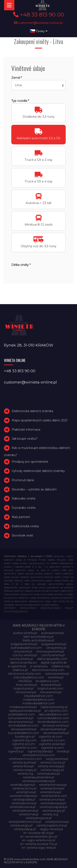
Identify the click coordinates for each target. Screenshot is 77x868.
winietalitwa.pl (26, 792)
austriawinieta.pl (52, 633)
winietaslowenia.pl (23, 807)
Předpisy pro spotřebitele (30, 462)
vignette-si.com (52, 748)
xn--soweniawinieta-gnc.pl (39, 837)
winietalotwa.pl (51, 792)
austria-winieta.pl (25, 633)
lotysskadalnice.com (38, 696)
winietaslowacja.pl (53, 803)
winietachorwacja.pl (53, 785)
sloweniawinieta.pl (53, 729)
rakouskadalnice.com (54, 714)
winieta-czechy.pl (53, 763)
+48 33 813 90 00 (39, 15)
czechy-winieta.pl (25, 655)
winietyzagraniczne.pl (52, 825)
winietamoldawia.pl (23, 796)
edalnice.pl (20, 670)
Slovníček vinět (22, 535)
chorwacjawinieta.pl (50, 651)
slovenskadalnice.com (53, 722)
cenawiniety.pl (56, 648)
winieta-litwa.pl (23, 766)
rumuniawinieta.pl (21, 718)
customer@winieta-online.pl (39, 23)
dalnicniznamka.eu (23, 663)
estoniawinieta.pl (57, 674)
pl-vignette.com (56, 711)
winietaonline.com (54, 796)
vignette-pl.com (23, 744)
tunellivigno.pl (25, 737)
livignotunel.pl (24, 688)
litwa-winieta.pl (26, 685)
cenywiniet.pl (23, 651)
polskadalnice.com (22, 714)
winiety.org (50, 814)
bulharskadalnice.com (26, 648)
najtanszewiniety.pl (54, 707)
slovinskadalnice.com (23, 725)
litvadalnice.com (47, 681)
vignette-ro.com (25, 748)
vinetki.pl (63, 751)
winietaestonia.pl (52, 788)
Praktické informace (26, 430)
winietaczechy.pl (25, 788)
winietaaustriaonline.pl (38, 777)
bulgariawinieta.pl (54, 644)
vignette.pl (16, 751)
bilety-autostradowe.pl (38, 640)
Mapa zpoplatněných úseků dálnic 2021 (40, 420)
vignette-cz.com (53, 740)
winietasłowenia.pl (25, 811)
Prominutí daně (23, 480)
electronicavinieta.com (48, 670)
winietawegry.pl (53, 811)
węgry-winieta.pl (51, 829)
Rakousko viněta (24, 499)
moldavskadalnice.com (38, 703)
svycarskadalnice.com (24, 733)
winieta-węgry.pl (52, 770)
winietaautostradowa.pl (39, 781)
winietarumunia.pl (52, 800)
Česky (39, 31)
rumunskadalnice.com (53, 718)
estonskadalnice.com (29, 677)
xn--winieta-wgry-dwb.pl (39, 848)
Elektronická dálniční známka (32, 411)
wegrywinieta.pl (57, 759)
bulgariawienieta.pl (24, 644)
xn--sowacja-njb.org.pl (38, 833)
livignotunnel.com (50, 688)
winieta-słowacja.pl (51, 766)
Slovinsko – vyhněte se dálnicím (34, 489)
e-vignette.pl (17, 666)
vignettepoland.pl (40, 751)
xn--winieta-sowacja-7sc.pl (39, 844)
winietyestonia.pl (57, 822)
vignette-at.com (51, 737)
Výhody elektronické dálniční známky (38, 471)
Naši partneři (21, 517)
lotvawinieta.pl (26, 692)
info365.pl (25, 681)
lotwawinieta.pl (51, 692)
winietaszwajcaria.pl (53, 807)
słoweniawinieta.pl (56, 733)
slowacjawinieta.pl (24, 729)
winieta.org (25, 774)
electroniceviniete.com (25, 674)
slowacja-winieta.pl (56, 725)
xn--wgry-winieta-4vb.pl (39, 840)
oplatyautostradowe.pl (25, 711)
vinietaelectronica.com (39, 755)
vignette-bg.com (25, 740)
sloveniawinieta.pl (21, 722)
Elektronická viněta (25, 526)
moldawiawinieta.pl (23, 707)
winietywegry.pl (21, 825)
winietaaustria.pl (49, 774)
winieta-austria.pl (24, 763)
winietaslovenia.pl (24, 803)
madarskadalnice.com (39, 700)
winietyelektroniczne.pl (25, 822)
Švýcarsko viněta (24, 508)
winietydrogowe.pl (38, 818)
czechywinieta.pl (53, 655)
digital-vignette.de (54, 663)
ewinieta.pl (56, 677)
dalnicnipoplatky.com (52, 659)
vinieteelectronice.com (25, 759)
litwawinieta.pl (51, 685)
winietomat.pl (29, 814)
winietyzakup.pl (25, 829)
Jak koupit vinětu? (25, 439)
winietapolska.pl (24, 800)
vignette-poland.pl (52, 744)
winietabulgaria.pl (23, 785)
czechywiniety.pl (21, 659)
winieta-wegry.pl (25, 770)
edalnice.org (60, 666)
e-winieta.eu (39, 666)
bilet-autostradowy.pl (38, 637)
